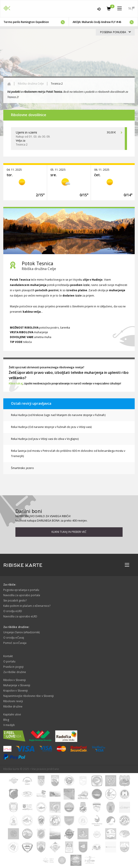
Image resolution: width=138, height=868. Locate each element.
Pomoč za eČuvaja (15, 643)
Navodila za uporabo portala (22, 595)
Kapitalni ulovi (12, 714)
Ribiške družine (13, 706)
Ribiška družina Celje (31, 84)
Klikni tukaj (16, 383)
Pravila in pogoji (13, 667)
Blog (6, 720)
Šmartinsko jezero (22, 468)
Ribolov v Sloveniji (15, 680)
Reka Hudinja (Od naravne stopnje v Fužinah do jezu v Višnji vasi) (51, 427)
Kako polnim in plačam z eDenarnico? (27, 606)
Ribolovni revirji (13, 701)
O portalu (9, 661)
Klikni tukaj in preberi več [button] (69, 532)
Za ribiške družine (15, 672)
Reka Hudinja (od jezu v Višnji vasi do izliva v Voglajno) (45, 439)
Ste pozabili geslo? (15, 600)
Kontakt (8, 656)
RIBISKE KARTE (23, 565)
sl (131, 8)
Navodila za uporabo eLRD (20, 616)
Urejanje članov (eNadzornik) (21, 632)
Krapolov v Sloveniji (16, 691)
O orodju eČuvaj (14, 638)
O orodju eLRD (13, 611)
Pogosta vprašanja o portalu (21, 590)
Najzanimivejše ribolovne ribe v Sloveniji (29, 696)
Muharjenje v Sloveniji (17, 685)
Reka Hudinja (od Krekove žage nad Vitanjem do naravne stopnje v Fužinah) (58, 415)
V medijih (9, 725)
